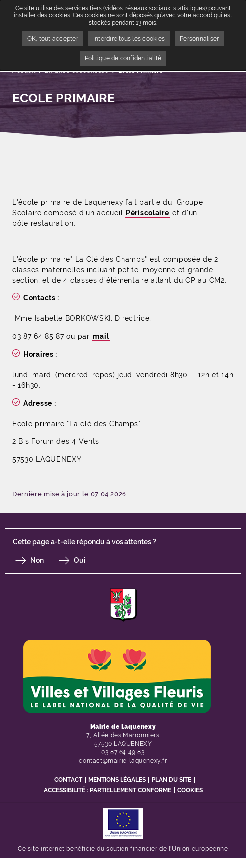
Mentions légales (117, 780)
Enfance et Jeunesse (76, 71)
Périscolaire (147, 213)
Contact (68, 780)
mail (101, 336)
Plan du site (172, 780)
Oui (79, 560)
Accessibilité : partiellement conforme (108, 790)
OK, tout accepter (53, 39)
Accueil (24, 71)
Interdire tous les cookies (129, 39)
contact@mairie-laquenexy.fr (123, 761)
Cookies (190, 790)
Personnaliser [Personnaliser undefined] (199, 39)
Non (37, 560)
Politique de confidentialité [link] (123, 58)
